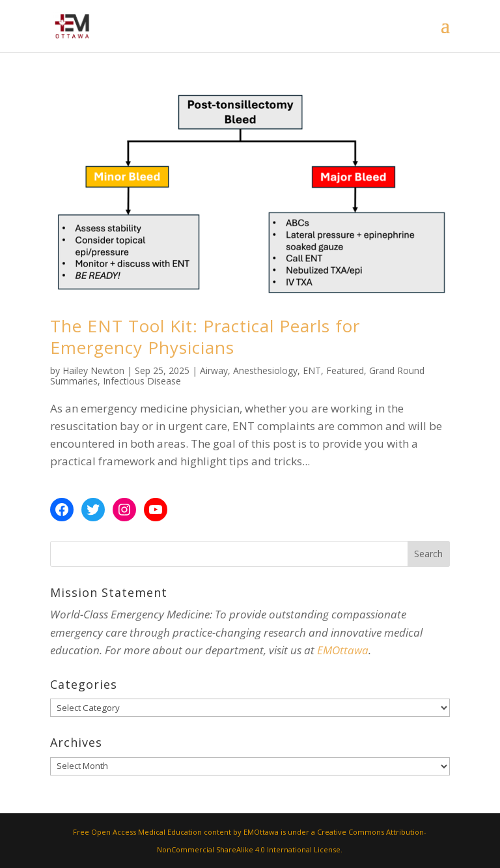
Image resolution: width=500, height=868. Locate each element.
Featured (345, 370)
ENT (312, 370)
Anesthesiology (265, 370)
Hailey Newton (93, 370)
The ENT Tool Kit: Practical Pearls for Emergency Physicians (205, 337)
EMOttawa (343, 650)
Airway (214, 370)
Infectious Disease (142, 381)
